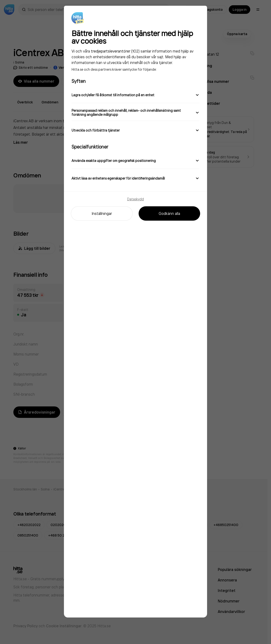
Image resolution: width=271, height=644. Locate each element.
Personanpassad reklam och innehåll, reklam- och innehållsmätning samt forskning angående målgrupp (135, 112)
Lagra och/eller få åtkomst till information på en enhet (135, 95)
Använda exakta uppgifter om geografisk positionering (135, 160)
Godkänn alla (169, 213)
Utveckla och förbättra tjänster (135, 130)
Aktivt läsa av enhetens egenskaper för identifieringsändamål (135, 178)
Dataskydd (135, 199)
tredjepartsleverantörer (111, 51)
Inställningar (102, 213)
